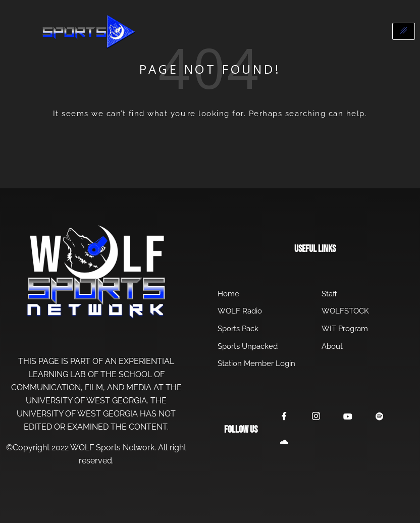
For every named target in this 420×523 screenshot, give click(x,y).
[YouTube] (349, 417)
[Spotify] (382, 417)
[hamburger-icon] (404, 31)
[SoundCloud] (285, 443)
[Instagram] (317, 417)
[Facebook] (285, 417)
